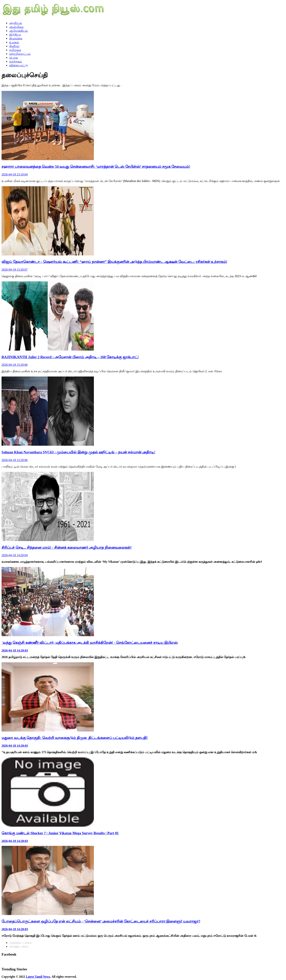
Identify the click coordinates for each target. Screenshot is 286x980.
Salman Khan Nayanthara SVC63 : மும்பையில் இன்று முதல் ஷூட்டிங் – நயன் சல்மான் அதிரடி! (78, 452)
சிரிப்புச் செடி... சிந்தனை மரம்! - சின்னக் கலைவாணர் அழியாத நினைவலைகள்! (67, 547)
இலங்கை (16, 38)
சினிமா (14, 46)
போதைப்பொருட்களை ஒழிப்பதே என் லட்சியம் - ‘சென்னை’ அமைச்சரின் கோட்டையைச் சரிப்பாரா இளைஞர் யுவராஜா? (101, 921)
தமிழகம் (15, 50)
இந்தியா (15, 34)
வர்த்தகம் (16, 61)
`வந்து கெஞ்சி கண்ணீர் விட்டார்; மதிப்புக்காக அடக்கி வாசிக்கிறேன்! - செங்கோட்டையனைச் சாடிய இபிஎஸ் (90, 643)
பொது (14, 58)
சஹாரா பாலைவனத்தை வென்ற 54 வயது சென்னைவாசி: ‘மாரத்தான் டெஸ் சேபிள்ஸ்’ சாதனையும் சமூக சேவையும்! (96, 167)
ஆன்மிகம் (16, 27)
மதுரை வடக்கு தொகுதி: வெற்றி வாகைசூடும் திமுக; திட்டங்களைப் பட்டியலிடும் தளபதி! (75, 738)
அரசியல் (16, 23)
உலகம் (14, 42)
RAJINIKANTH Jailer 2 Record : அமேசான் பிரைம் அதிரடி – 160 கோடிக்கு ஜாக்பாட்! (70, 357)
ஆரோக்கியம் (19, 31)
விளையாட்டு (18, 65)
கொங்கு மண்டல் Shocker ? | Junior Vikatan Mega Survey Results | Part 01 (60, 833)
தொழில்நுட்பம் (20, 54)
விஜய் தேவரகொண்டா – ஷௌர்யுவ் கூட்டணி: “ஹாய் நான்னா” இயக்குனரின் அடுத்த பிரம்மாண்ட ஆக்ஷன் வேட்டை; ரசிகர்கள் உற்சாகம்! (114, 262)
